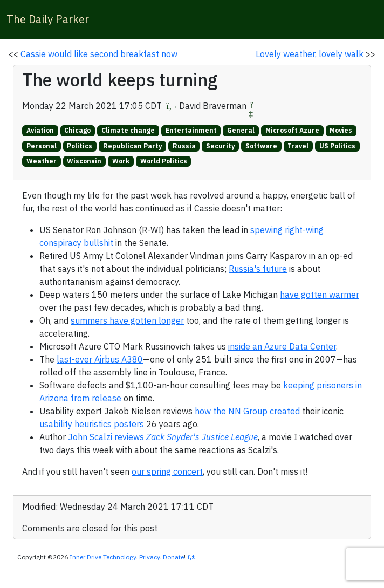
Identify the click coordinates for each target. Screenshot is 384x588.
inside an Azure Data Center (282, 346)
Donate (173, 557)
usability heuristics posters (92, 424)
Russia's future (258, 269)
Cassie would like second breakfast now (99, 54)
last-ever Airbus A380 (100, 359)
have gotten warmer (320, 295)
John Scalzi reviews (163, 437)
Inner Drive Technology (103, 557)
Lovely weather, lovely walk (310, 54)
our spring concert (167, 471)
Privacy (149, 557)
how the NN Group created (247, 411)
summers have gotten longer (127, 320)
